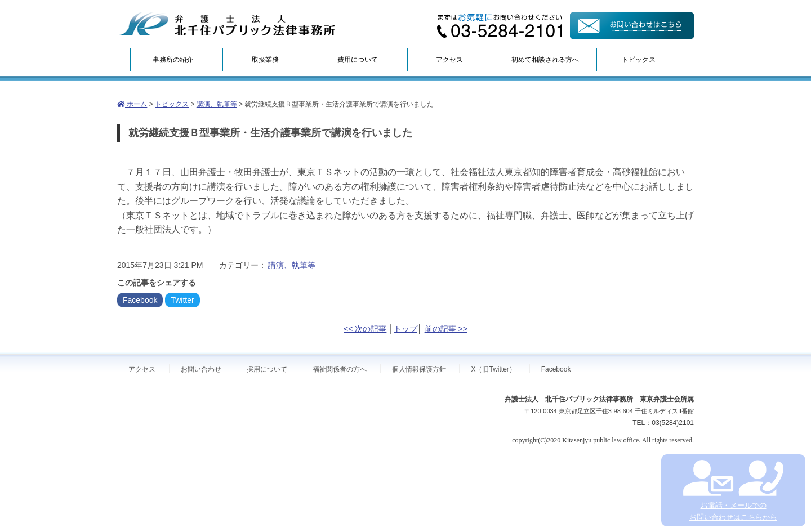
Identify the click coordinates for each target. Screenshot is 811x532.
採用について (267, 369)
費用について (358, 60)
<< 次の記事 (365, 329)
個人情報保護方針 (419, 369)
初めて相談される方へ (545, 60)
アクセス (449, 60)
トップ (405, 329)
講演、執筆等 (217, 104)
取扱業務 (265, 60)
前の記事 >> (446, 329)
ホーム (132, 104)
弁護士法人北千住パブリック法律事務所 (226, 24)
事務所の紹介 (173, 60)
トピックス (639, 60)
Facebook (140, 300)
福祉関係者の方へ (340, 369)
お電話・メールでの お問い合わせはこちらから (733, 491)
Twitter (182, 300)
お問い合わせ (201, 369)
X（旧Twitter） (493, 369)
